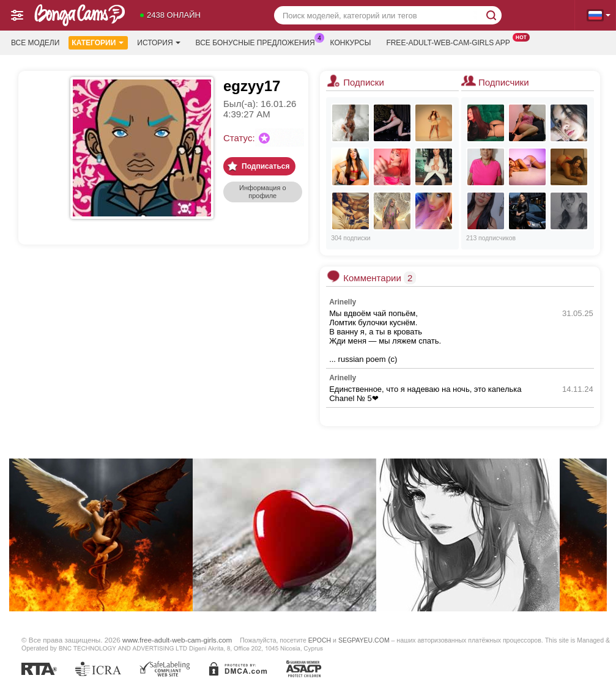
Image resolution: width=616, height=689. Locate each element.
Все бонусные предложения (258, 42)
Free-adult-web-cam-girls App (451, 42)
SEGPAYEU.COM (364, 640)
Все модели (35, 43)
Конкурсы (351, 43)
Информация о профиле (263, 192)
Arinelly (343, 302)
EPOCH (320, 640)
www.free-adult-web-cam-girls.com (177, 640)
